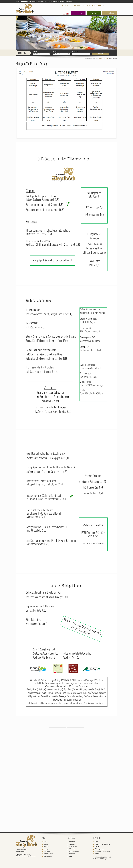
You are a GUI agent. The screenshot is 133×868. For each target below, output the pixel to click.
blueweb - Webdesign (101, 859)
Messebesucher (48, 856)
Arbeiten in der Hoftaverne (103, 844)
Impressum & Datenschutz (103, 851)
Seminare (111, 13)
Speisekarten (73, 847)
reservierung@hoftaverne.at (65, 1)
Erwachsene (76, 52)
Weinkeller (72, 849)
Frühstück (46, 847)
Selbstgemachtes (48, 854)
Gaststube (72, 844)
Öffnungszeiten (84, 5)
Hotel (81, 13)
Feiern (71, 856)
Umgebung (47, 851)
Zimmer (46, 844)
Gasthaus (95, 13)
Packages (46, 849)
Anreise (35, 52)
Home (100, 58)
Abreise (55, 52)
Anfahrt (94, 5)
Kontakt (102, 5)
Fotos (74, 5)
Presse (97, 847)
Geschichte (66, 5)
